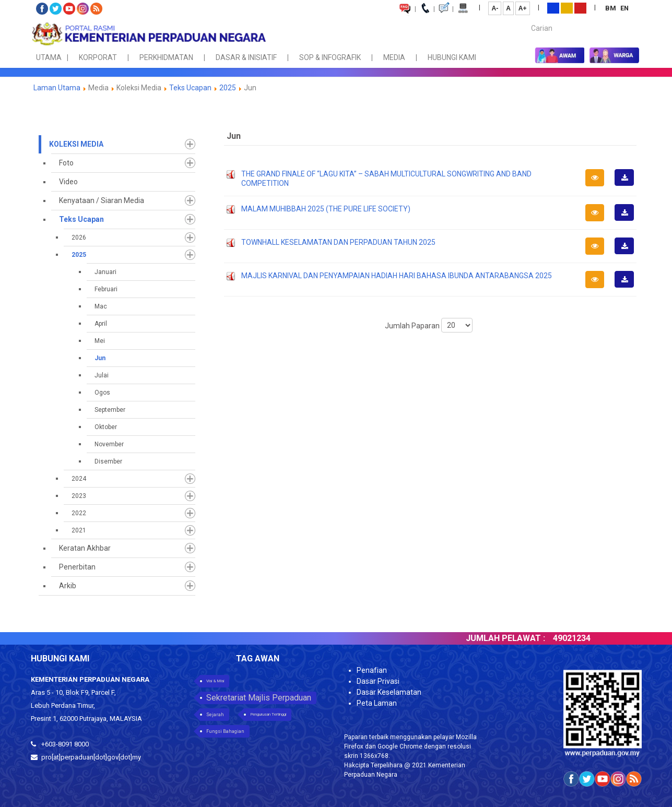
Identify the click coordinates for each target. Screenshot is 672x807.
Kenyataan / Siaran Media (102, 200)
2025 (228, 88)
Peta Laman (377, 703)
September (110, 410)
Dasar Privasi (378, 681)
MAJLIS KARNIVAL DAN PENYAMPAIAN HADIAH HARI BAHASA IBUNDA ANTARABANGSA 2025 (397, 276)
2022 (79, 513)
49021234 (585, 638)
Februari (106, 289)
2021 (79, 530)
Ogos (102, 393)
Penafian (372, 670)
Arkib (68, 586)
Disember (108, 461)
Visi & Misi (215, 681)
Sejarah (215, 715)
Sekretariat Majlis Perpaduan (259, 698)
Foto (66, 163)
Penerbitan (77, 567)
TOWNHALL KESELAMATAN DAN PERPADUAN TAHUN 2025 (338, 242)
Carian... (526, 19)
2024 (79, 479)
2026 (79, 238)
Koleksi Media (76, 144)
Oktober (106, 427)
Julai (102, 375)
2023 (79, 496)
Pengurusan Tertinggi (268, 714)
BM (611, 8)
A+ (523, 8)
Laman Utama (57, 88)
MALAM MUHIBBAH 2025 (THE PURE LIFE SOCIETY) (326, 209)
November (109, 444)
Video (68, 182)
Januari (105, 272)
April (101, 324)
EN (624, 8)
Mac (101, 306)
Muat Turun (628, 185)
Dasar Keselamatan (389, 692)
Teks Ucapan (190, 88)
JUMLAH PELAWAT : (519, 638)
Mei (100, 341)
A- (495, 8)
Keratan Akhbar (85, 548)
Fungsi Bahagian (225, 731)
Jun (100, 358)
